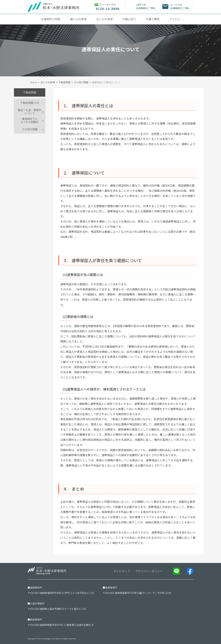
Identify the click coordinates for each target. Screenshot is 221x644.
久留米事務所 (37, 603)
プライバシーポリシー (149, 571)
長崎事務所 (111, 587)
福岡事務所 (36, 587)
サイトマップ (122, 571)
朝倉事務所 (36, 619)
